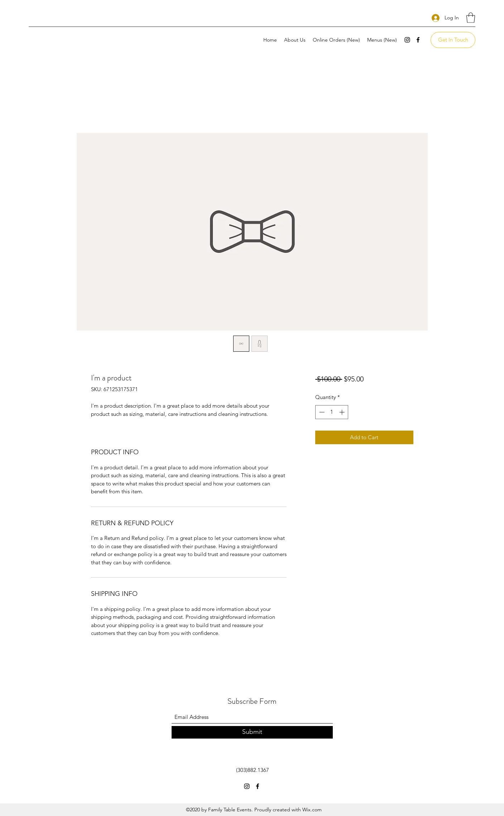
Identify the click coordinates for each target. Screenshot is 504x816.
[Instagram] (407, 40)
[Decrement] (321, 412)
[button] (471, 18)
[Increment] (343, 412)
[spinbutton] (332, 412)
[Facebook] (418, 40)
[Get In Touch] (453, 40)
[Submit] (252, 732)
